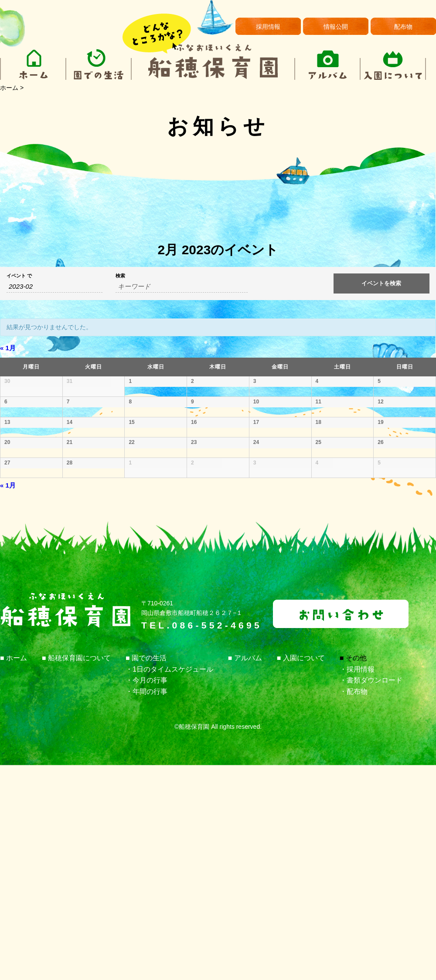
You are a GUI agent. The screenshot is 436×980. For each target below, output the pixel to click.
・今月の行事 (146, 895)
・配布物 (354, 906)
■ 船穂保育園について (76, 872)
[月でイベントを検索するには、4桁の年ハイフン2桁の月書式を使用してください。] (54, 287)
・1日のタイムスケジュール (169, 884)
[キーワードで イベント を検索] (182, 287)
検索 (120, 276)
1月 (8, 348)
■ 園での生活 (146, 872)
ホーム (9, 88)
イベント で (19, 276)
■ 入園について (301, 872)
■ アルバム (245, 872)
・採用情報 (357, 884)
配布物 (403, 27)
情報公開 (336, 27)
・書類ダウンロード (371, 895)
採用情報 (268, 27)
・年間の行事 (146, 906)
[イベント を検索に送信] (381, 283)
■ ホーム (14, 872)
